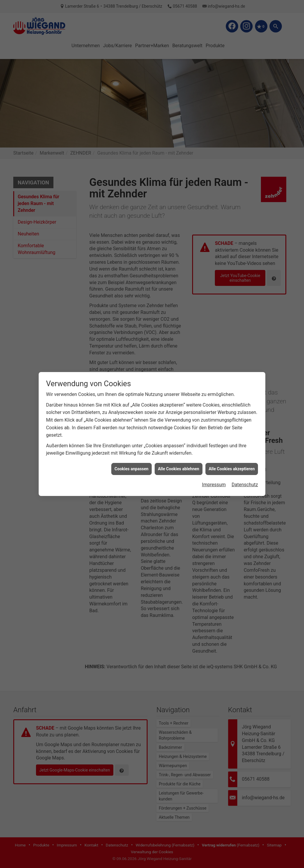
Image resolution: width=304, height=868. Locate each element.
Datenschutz (245, 452)
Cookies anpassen (131, 436)
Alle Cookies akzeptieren (232, 436)
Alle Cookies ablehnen (179, 436)
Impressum (214, 452)
